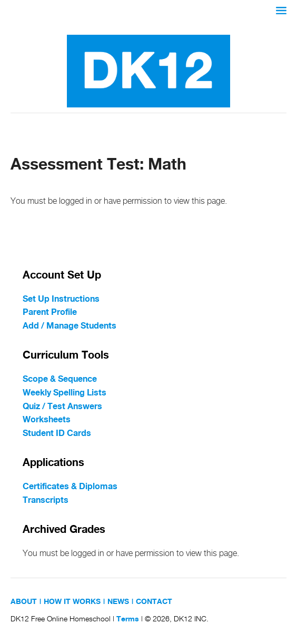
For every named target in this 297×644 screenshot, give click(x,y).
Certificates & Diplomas (70, 487)
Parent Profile (50, 313)
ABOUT (24, 602)
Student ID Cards (57, 434)
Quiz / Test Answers (62, 407)
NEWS (118, 602)
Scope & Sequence (60, 379)
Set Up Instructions (61, 299)
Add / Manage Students (70, 326)
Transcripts (46, 501)
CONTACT (154, 602)
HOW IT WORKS (72, 602)
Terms (128, 619)
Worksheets (47, 420)
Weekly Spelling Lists (65, 393)
